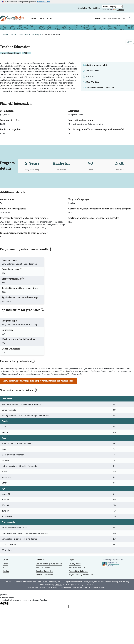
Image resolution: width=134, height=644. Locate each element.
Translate (118, 10)
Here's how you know (43, 2)
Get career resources (45, 575)
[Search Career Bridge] (114, 18)
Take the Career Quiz (45, 572)
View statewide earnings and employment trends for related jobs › (39, 381)
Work (34, 18)
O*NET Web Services (46, 582)
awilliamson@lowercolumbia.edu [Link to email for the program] (101, 88)
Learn (41, 18)
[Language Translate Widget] (112, 7)
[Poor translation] (6, 604)
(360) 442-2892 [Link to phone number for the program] (93, 82)
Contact (6, 572)
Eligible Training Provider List (81, 575)
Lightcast (59, 585)
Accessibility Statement (78, 572)
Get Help (96, 8)
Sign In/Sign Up (84, 8)
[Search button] (130, 18)
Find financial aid (43, 568)
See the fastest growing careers (49, 564)
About (49, 18)
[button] (28, 54)
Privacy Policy (75, 564)
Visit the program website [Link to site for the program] (97, 66)
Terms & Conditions (77, 568)
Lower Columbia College (30, 34)
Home (6, 34)
